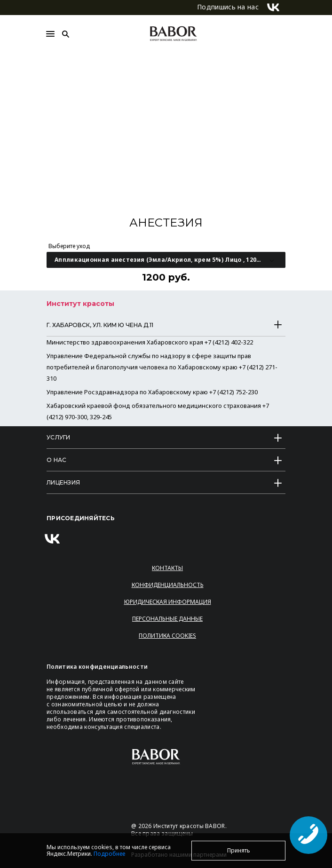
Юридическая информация (168, 602)
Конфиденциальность (168, 585)
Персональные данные (167, 619)
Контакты (167, 568)
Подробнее (109, 854)
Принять (239, 850)
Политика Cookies (167, 636)
